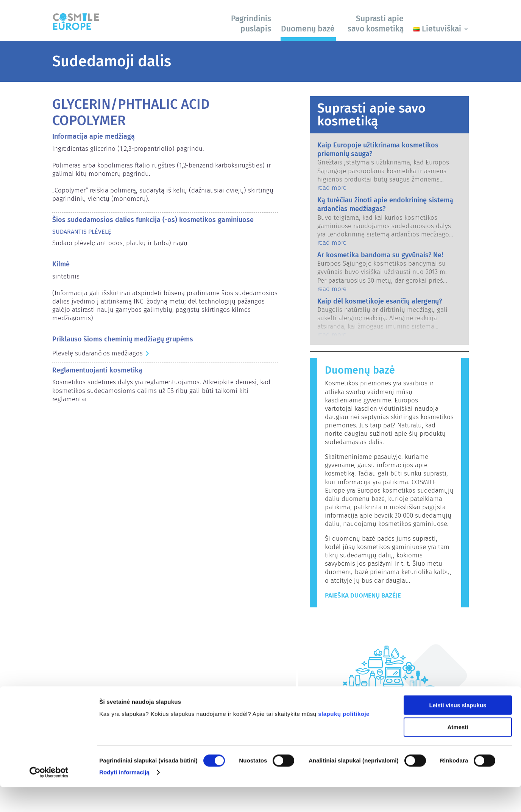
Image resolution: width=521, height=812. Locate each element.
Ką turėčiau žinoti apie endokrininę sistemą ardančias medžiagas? (385, 204)
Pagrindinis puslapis (251, 24)
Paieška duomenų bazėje (363, 595)
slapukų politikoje (344, 739)
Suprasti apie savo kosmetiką (376, 24)
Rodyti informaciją (124, 797)
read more (332, 188)
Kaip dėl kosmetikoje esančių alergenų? (380, 301)
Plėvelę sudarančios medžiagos (97, 353)
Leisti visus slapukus (458, 730)
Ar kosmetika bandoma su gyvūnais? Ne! (380, 255)
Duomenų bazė (308, 29)
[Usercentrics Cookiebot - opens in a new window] (49, 797)
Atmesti (458, 752)
